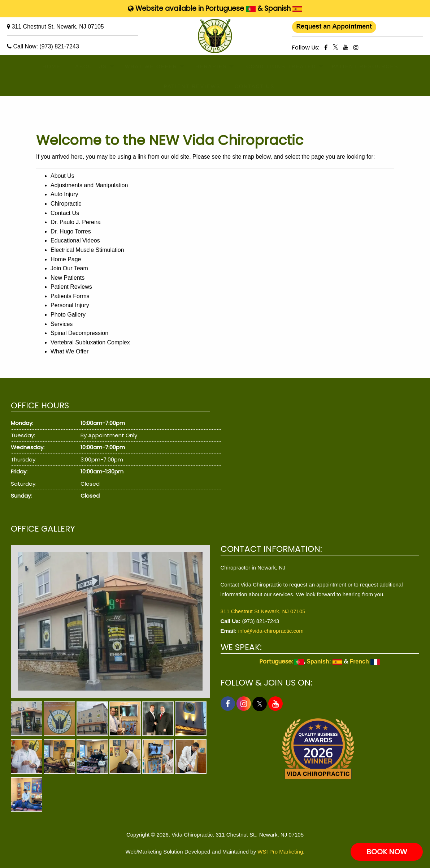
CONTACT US (250, 86)
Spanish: (324, 661)
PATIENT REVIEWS (186, 86)
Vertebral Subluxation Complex (90, 342)
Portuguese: (282, 661)
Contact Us (65, 213)
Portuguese (231, 8)
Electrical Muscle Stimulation (87, 250)
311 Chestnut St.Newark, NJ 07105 (263, 611)
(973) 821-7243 (59, 46)
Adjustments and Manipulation (89, 185)
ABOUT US (87, 66)
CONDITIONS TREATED (273, 66)
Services (62, 324)
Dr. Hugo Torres (71, 231)
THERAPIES (204, 66)
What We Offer (70, 351)
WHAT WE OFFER (145, 66)
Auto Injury (64, 194)
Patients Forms (70, 296)
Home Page (66, 259)
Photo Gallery (68, 315)
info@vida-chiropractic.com (271, 631)
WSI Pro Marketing (280, 852)
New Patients (68, 278)
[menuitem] (48, 67)
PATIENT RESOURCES (357, 66)
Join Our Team (69, 268)
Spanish (283, 8)
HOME (48, 66)
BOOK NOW (387, 852)
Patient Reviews (71, 287)
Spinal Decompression (79, 333)
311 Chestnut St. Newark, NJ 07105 (58, 27)
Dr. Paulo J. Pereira (76, 222)
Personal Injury (70, 305)
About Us (62, 176)
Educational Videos (75, 240)
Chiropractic (66, 204)
